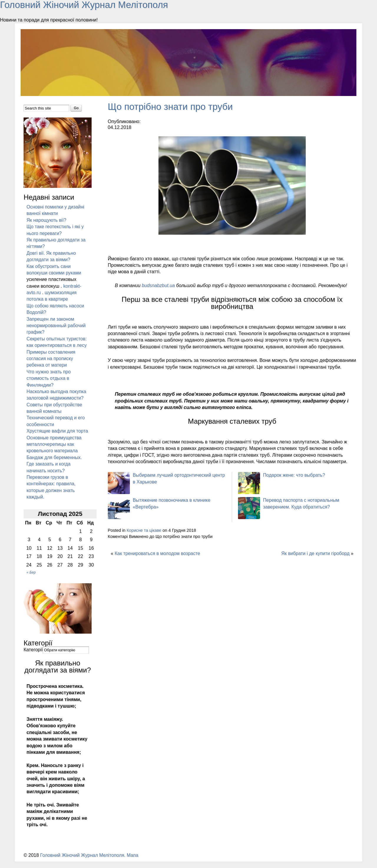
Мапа (134, 862)
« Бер (31, 579)
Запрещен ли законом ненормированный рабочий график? (57, 325)
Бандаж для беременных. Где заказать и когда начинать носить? (55, 471)
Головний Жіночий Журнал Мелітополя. (84, 862)
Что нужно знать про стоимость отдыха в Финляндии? (49, 378)
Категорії (33, 656)
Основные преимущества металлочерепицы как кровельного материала (54, 451)
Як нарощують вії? (47, 220)
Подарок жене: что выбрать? (295, 475)
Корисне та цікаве (144, 530)
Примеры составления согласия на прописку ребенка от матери (51, 358)
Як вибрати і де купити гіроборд (315, 553)
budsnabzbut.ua (158, 285)
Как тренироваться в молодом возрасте (158, 553)
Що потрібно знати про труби (171, 106)
